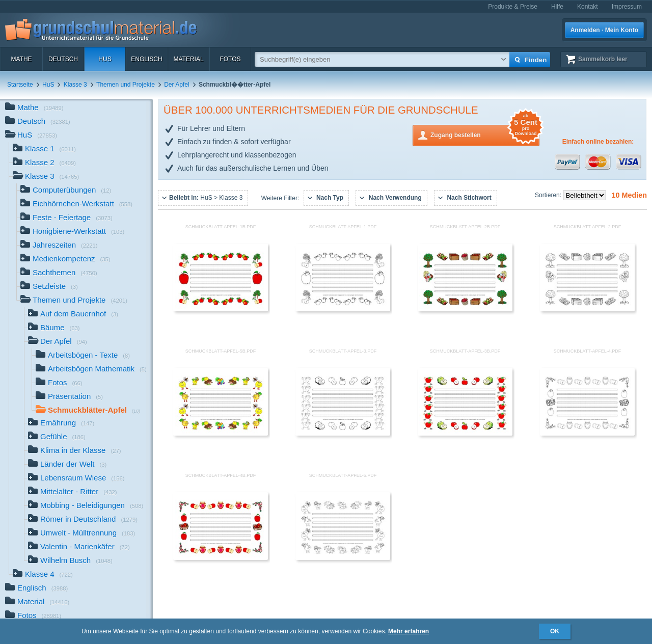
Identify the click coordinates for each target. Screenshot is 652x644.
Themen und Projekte (126, 85)
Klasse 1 (44, 150)
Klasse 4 (43, 575)
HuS (105, 59)
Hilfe (557, 7)
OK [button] (555, 631)
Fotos (230, 59)
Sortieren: (549, 195)
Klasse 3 (75, 85)
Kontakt (588, 7)
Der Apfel (176, 85)
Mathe (21, 59)
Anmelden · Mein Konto (604, 30)
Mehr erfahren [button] (409, 631)
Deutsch (63, 59)
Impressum (627, 7)
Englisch (146, 59)
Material (188, 59)
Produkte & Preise (513, 7)
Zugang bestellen (485, 134)
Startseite (20, 85)
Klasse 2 (44, 163)
